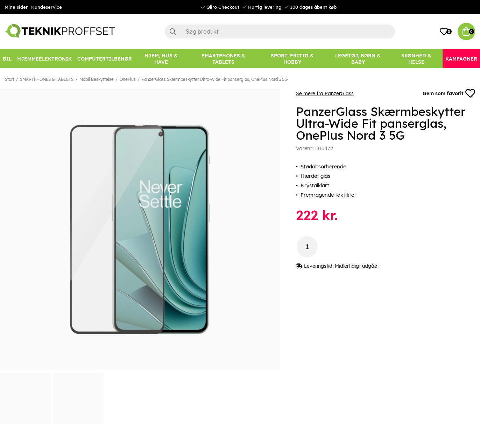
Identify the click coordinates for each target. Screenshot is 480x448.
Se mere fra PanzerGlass (325, 93)
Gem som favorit (449, 93)
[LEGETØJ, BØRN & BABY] (358, 59)
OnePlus (128, 79)
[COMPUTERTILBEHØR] (105, 59)
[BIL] (7, 59)
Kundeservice (47, 7)
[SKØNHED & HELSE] (417, 59)
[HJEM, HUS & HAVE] (161, 59)
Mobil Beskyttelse (97, 79)
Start (9, 79)
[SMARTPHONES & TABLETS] (223, 59)
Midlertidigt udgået (357, 266)
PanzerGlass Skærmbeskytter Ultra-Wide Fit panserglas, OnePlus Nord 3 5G (215, 79)
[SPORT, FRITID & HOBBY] (292, 59)
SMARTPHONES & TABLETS (47, 79)
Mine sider (16, 7)
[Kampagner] (461, 59)
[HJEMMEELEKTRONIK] (44, 59)
